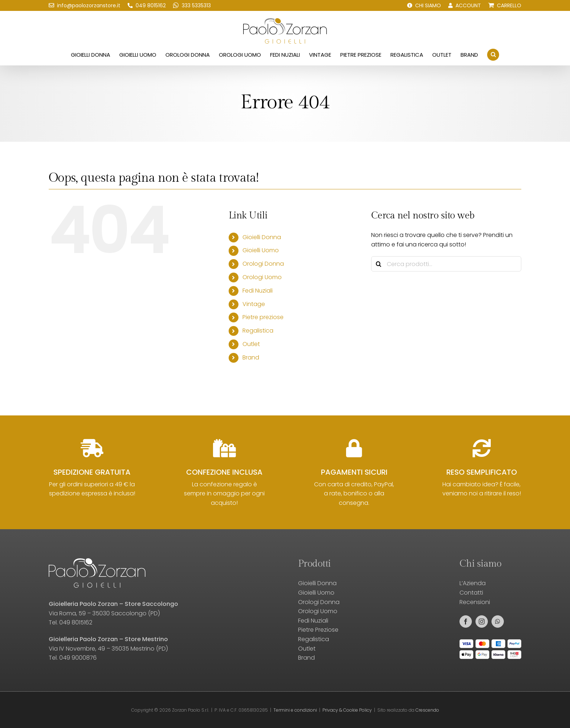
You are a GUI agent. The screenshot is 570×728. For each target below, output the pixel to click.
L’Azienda (473, 583)
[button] (493, 55)
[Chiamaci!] (147, 5)
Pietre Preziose (318, 630)
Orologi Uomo (262, 277)
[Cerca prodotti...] (446, 264)
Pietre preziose (263, 317)
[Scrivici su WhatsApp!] (192, 5)
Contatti (471, 593)
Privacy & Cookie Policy (347, 710)
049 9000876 (78, 658)
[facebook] (466, 622)
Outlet (251, 344)
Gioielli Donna (262, 237)
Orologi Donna (263, 264)
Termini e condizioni (295, 710)
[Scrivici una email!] (85, 5)
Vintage (254, 304)
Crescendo (427, 710)
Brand (251, 357)
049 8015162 (76, 622)
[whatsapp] (498, 622)
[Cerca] (379, 264)
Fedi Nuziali (258, 291)
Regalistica (258, 331)
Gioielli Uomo (261, 250)
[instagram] (482, 622)
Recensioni (475, 602)
